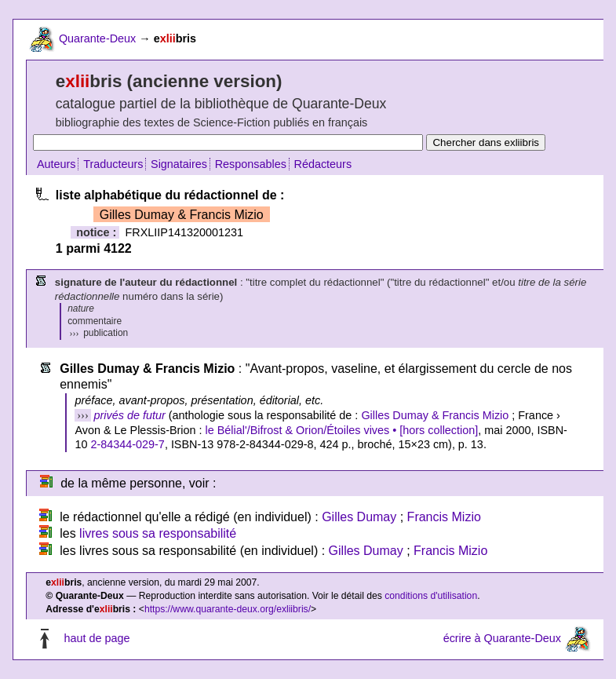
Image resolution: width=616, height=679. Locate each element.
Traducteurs (113, 164)
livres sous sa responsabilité (158, 533)
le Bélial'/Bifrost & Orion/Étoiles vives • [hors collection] (342, 430)
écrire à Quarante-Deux (502, 639)
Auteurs (56, 164)
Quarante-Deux (97, 38)
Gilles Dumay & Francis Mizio (435, 415)
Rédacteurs (323, 164)
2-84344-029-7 (127, 444)
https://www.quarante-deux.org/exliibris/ (228, 609)
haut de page (97, 639)
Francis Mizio (444, 517)
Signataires (179, 164)
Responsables (251, 164)
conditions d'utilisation (431, 596)
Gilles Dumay (359, 517)
